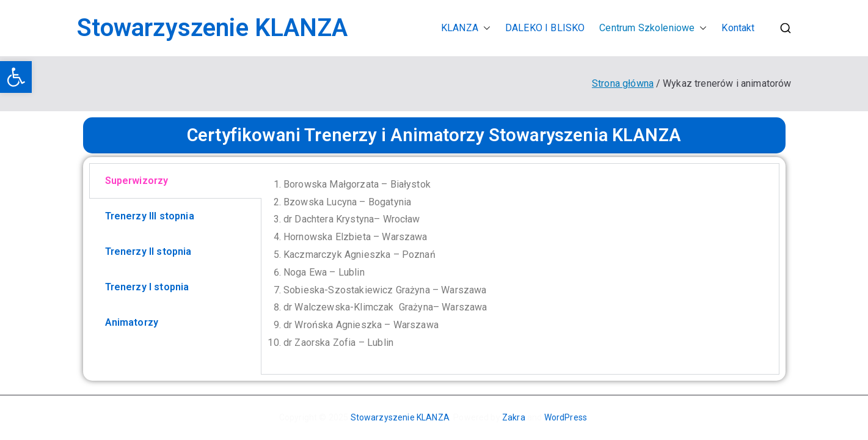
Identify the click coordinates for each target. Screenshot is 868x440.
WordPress (566, 417)
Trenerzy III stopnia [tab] (150, 216)
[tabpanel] (520, 269)
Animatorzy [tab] (132, 322)
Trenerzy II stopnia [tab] (148, 251)
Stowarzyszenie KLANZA (212, 28)
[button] (16, 77)
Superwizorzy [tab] (137, 181)
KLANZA (466, 28)
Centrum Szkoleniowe (653, 28)
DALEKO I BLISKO (545, 28)
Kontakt (738, 28)
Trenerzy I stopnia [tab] (147, 287)
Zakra (514, 417)
